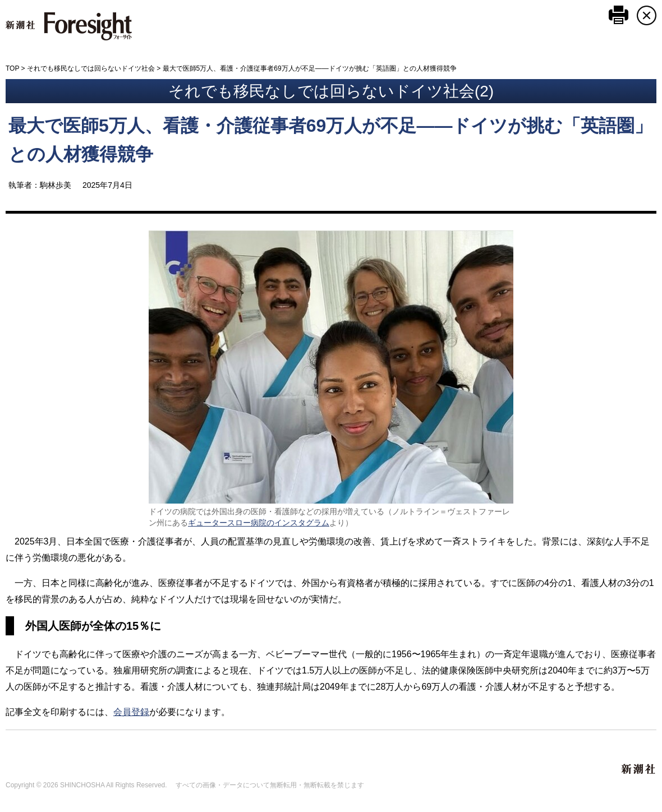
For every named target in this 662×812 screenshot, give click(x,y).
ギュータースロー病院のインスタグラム (259, 523)
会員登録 (131, 712)
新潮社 (639, 769)
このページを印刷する (619, 15)
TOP (12, 68)
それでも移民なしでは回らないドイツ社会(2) (331, 91)
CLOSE (647, 15)
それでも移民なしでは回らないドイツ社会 (91, 68)
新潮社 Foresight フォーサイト (69, 26)
